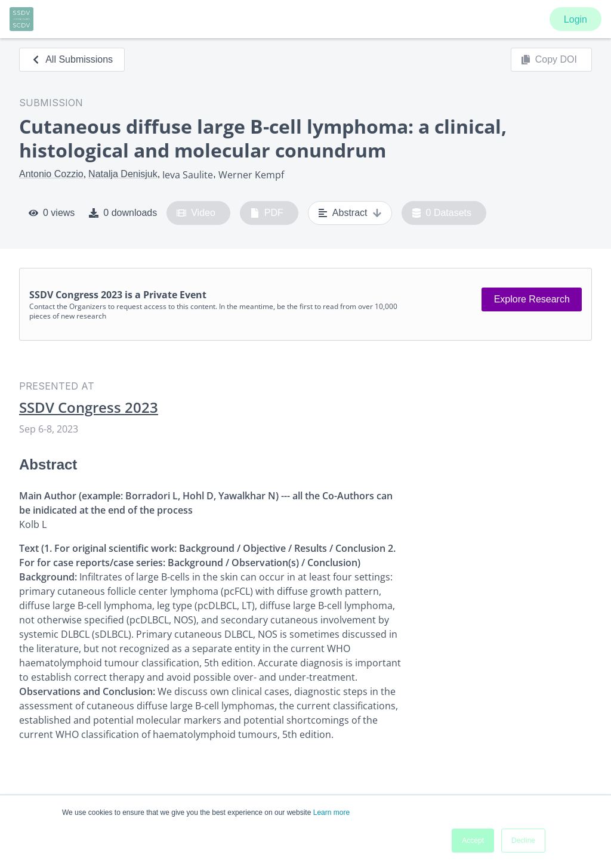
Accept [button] (473, 841)
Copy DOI (549, 60)
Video (196, 213)
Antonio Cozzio (51, 174)
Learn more (331, 813)
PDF (267, 213)
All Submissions (72, 59)
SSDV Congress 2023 (89, 407)
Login (575, 19)
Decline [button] (523, 841)
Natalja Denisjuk (123, 174)
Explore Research (532, 299)
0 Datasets (442, 213)
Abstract (350, 213)
